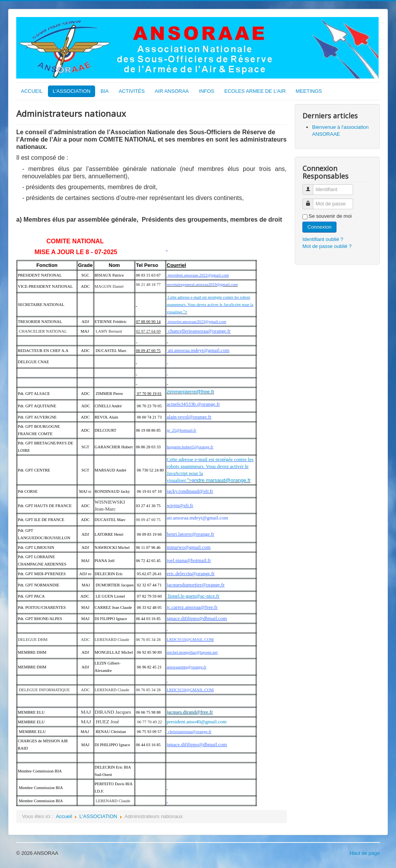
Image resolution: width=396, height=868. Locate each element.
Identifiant (311, 186)
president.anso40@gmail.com (197, 722)
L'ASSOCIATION (72, 91)
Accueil (64, 816)
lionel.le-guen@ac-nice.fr (194, 596)
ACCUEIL (32, 91)
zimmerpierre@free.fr (190, 392)
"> (185, 312)
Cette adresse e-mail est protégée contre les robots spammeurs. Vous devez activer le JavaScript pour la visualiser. (210, 305)
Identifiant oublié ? (323, 239)
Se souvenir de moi (330, 216)
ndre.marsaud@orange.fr (223, 480)
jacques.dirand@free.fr (190, 712)
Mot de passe (311, 201)
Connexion (319, 227)
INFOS (207, 91)
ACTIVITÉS (132, 91)
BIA (105, 91)
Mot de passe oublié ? (327, 246)
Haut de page (365, 853)
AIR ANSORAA (172, 91)
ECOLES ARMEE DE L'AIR (255, 91)
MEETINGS (309, 91)
